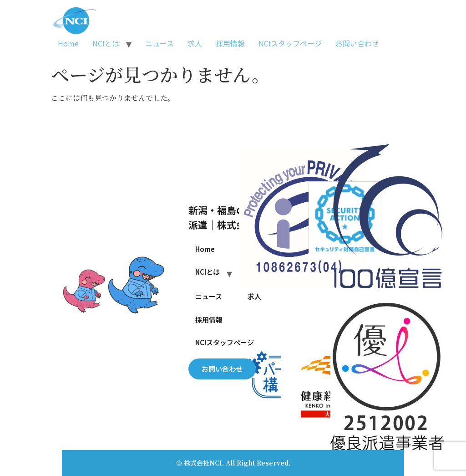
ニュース (160, 43)
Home (68, 43)
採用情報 (230, 43)
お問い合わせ (357, 43)
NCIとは (106, 43)
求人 (195, 43)
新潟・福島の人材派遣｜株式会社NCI (230, 217)
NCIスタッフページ (290, 43)
